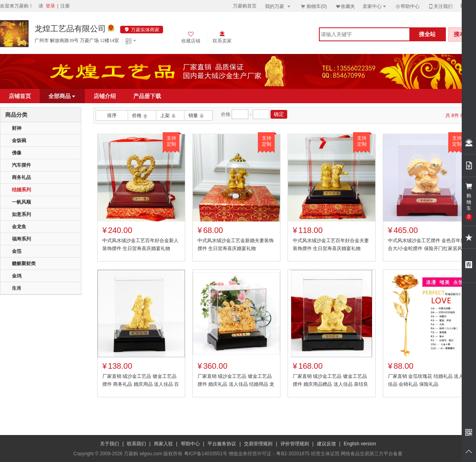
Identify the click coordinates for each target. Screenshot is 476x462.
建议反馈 (326, 444)
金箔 (17, 251)
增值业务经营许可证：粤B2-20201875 (269, 454)
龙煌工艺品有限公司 (70, 29)
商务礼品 (21, 177)
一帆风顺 (21, 202)
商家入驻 (163, 444)
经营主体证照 (325, 454)
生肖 (17, 288)
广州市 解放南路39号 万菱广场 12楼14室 (77, 40)
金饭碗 (19, 141)
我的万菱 (278, 6)
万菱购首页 (245, 6)
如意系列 (21, 214)
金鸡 (17, 276)
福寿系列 (21, 239)
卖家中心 (375, 6)
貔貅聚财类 (24, 264)
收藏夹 (345, 6)
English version (360, 444)
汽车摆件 (21, 165)
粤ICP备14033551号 (206, 454)
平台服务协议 (222, 444)
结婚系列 (21, 190)
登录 (50, 6)
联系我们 (136, 444)
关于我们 (109, 444)
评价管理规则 (295, 444)
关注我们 (440, 6)
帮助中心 (407, 6)
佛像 (17, 153)
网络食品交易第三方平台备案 (372, 454)
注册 (65, 6)
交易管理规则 (258, 444)
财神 (17, 128)
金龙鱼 (19, 227)
